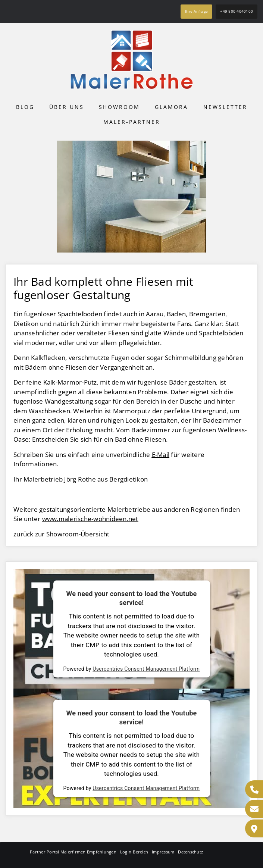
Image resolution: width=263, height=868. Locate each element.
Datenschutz (190, 852)
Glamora (171, 107)
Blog (25, 107)
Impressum (163, 852)
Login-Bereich (134, 852)
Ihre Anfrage (196, 11)
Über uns (67, 107)
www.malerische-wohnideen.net (90, 519)
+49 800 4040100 (237, 11)
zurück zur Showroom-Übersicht (61, 534)
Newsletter (225, 107)
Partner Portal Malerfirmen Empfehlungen (73, 852)
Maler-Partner (132, 122)
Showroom (119, 107)
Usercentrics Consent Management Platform (146, 669)
